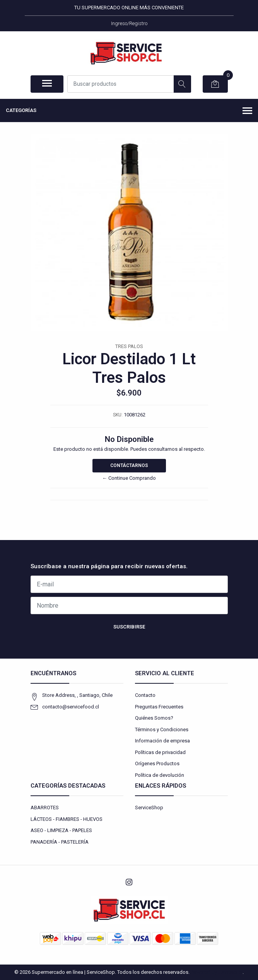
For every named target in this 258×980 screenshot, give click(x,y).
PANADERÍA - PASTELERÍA (60, 842)
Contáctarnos (129, 465)
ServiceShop (149, 808)
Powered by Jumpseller (217, 972)
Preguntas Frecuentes (159, 707)
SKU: (118, 415)
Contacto (145, 695)
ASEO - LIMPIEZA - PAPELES (61, 830)
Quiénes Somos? (154, 718)
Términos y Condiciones (162, 729)
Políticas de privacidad (160, 752)
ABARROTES (45, 808)
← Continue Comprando (129, 478)
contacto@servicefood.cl (71, 707)
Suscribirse (129, 627)
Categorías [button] (129, 111)
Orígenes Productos (157, 763)
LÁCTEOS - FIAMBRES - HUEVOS (67, 819)
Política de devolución (160, 775)
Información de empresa (162, 741)
